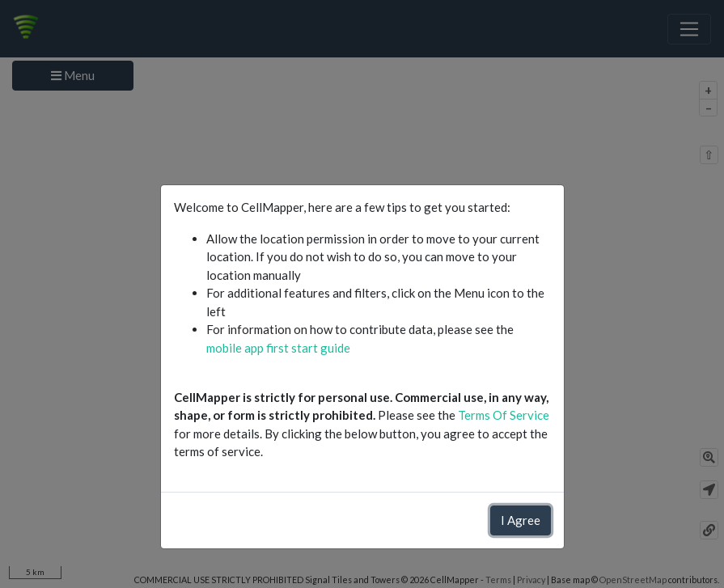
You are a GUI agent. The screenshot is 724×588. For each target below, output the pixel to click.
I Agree (521, 520)
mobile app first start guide (278, 348)
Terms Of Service (504, 415)
